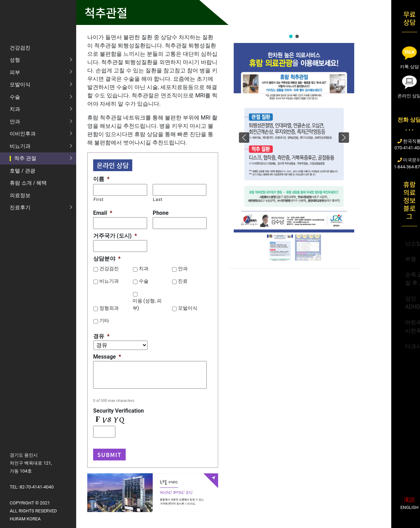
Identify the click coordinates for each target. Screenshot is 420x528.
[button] (291, 36)
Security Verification (118, 411)
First (99, 199)
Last (158, 199)
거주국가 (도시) (115, 236)
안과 (183, 269)
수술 (144, 281)
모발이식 (188, 308)
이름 (101, 179)
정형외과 (109, 308)
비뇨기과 (109, 281)
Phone (161, 213)
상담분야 (107, 259)
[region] (294, 148)
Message (107, 357)
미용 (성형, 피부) (147, 304)
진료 (183, 281)
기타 (104, 320)
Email (103, 213)
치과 (144, 269)
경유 (101, 336)
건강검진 (109, 269)
